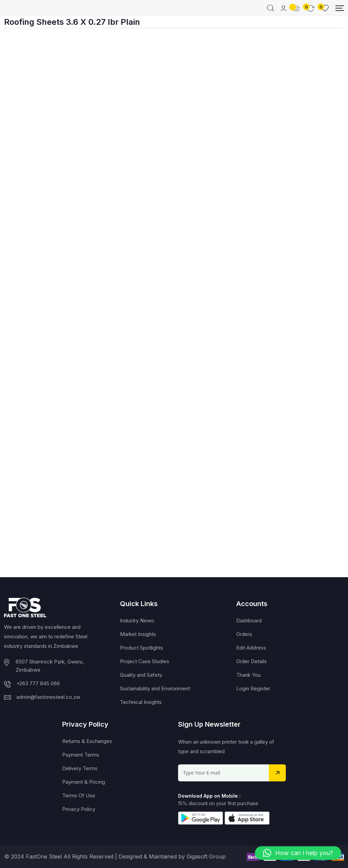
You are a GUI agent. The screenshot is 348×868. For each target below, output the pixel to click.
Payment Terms (81, 755)
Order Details (251, 661)
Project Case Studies (145, 661)
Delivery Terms (80, 768)
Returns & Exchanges (87, 741)
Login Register (253, 688)
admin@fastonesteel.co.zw (48, 697)
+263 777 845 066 (38, 683)
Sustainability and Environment (155, 688)
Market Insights (138, 634)
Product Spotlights (142, 648)
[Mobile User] (283, 8)
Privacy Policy (79, 809)
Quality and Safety (141, 675)
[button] (298, 853)
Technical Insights (141, 702)
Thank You (248, 675)
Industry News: (137, 621)
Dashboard (249, 621)
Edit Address (251, 648)
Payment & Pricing (84, 782)
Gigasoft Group (206, 856)
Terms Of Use (79, 795)
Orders (244, 634)
